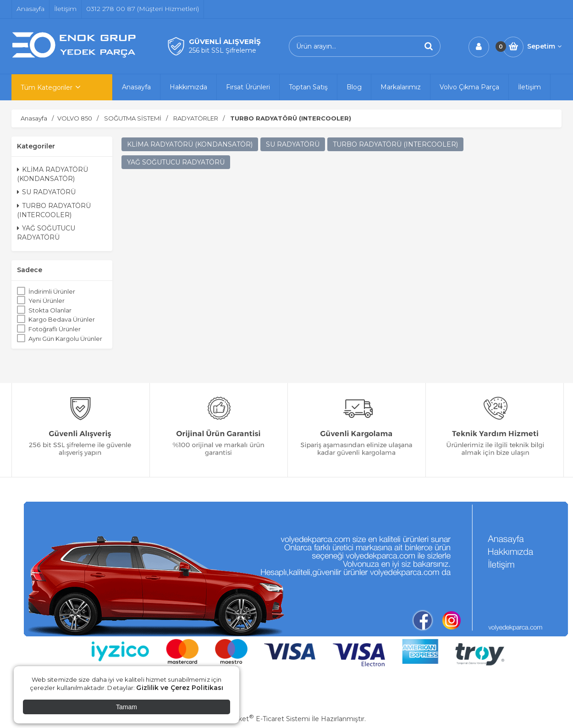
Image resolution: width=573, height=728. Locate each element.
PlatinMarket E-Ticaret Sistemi (259, 719)
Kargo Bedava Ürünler (62, 319)
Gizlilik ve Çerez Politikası (180, 688)
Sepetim (544, 46)
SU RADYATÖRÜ (46, 192)
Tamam (127, 707)
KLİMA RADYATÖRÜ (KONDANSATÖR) (52, 174)
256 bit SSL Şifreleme (223, 50)
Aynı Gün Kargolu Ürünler (65, 339)
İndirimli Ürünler (52, 291)
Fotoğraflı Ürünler (55, 329)
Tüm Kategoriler (47, 88)
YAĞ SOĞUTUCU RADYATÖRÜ (46, 233)
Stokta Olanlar (50, 310)
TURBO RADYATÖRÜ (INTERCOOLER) (54, 210)
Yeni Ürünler (47, 301)
